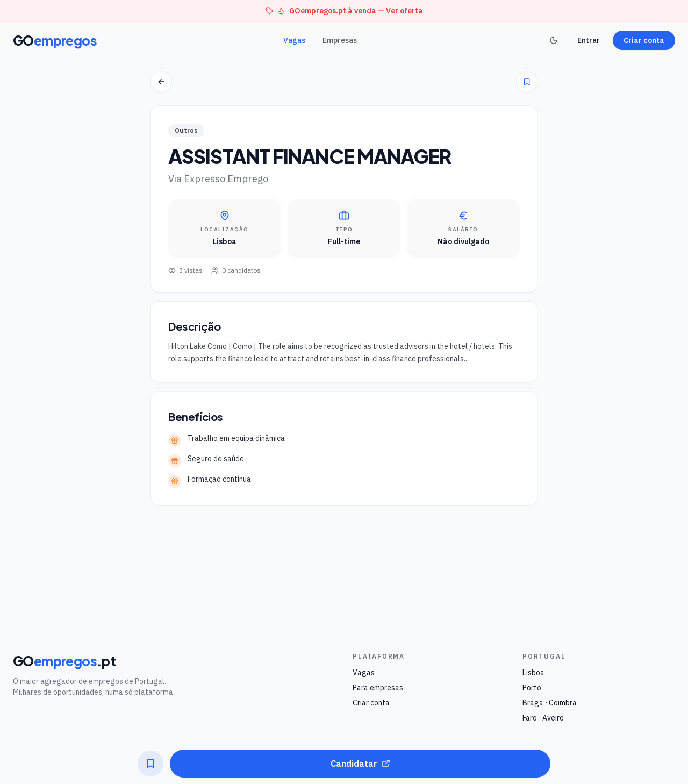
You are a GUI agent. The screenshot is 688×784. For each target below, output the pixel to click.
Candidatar (360, 764)
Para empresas (378, 688)
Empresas (340, 40)
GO (55, 40)
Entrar (589, 40)
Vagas (294, 40)
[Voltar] (161, 82)
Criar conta (644, 40)
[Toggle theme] (554, 40)
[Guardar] (527, 82)
